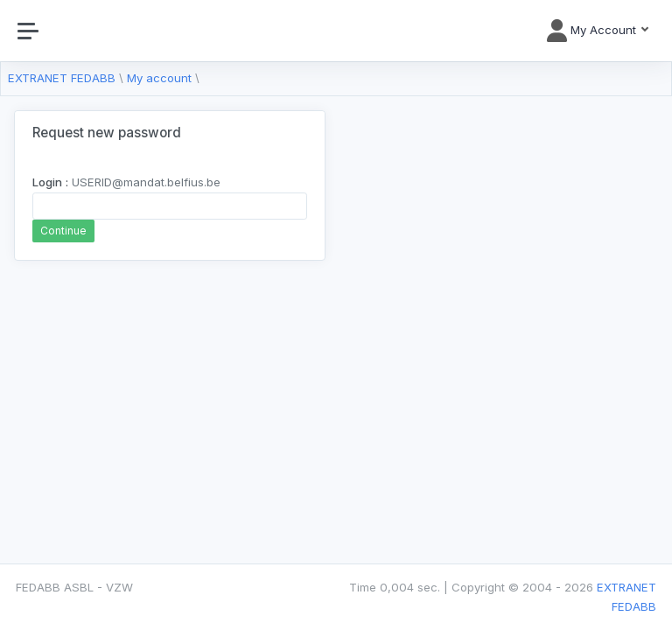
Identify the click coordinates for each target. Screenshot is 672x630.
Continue (63, 231)
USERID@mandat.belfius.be (126, 182)
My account (159, 78)
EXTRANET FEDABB (62, 78)
